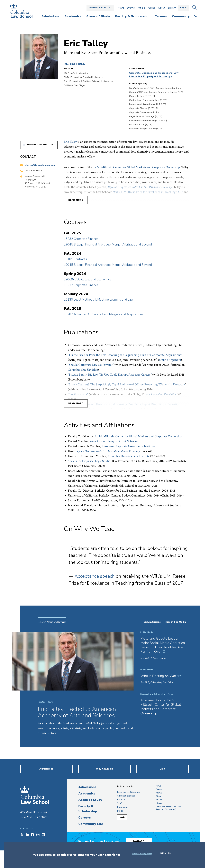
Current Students (126, 796)
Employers (123, 807)
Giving (152, 8)
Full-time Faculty (75, 64)
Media (120, 811)
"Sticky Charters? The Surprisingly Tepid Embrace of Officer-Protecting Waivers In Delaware (126, 384)
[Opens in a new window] (22, 835)
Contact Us (27, 829)
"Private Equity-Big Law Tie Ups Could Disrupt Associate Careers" (110, 375)
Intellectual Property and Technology (150, 76)
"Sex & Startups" (78, 394)
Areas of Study (90, 800)
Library (172, 8)
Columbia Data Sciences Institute (129, 456)
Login (183, 8)
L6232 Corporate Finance (81, 239)
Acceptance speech (95, 576)
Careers (85, 818)
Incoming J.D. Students (129, 792)
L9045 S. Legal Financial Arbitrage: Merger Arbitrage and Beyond (108, 244)
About (162, 8)
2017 (180, 192)
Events (131, 8)
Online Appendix (170, 360)
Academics (87, 793)
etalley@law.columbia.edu (40, 165)
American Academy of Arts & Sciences (114, 441)
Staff (120, 803)
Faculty (121, 800)
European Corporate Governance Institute (128, 446)
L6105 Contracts (75, 259)
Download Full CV (40, 145)
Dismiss (166, 853)
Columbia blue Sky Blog (83, 370)
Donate (139, 841)
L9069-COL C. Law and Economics (87, 279)
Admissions (87, 787)
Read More (76, 200)
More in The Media (175, 622)
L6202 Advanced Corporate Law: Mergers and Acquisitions (104, 314)
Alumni (142, 8)
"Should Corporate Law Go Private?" (91, 365)
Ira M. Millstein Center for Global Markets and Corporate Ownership (136, 167)
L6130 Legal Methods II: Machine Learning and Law (99, 300)
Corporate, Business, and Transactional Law (154, 73)
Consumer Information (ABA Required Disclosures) (169, 808)
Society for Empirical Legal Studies (90, 461)
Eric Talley (70, 142)
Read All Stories (151, 622)
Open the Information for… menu (100, 8)
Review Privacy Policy (142, 854)
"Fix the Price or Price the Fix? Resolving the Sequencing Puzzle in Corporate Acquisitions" (125, 355)
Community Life (91, 824)
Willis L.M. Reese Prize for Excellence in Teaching (144, 192)
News (121, 8)
